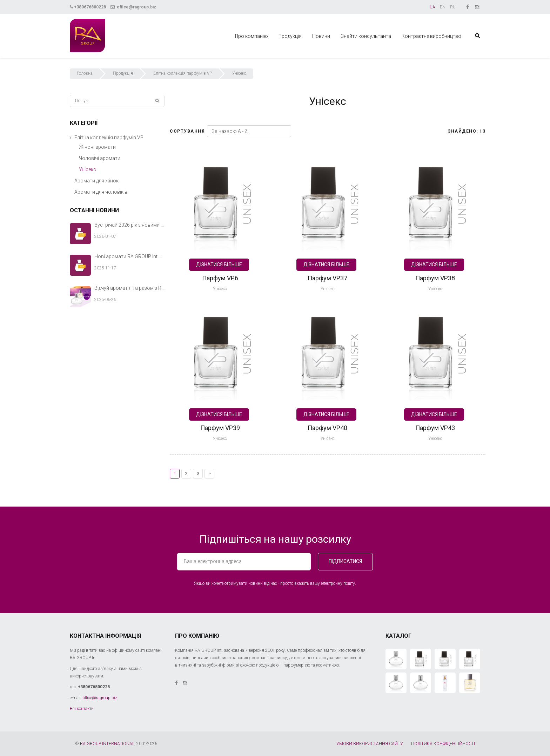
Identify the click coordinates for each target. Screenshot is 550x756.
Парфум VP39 (220, 428)
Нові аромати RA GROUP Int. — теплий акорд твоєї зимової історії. (129, 256)
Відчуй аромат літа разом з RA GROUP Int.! (129, 288)
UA (432, 7)
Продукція (290, 36)
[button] (71, 138)
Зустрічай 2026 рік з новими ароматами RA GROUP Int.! (129, 225)
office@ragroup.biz (133, 7)
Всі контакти (82, 709)
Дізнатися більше (219, 265)
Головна (85, 73)
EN (443, 7)
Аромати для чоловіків (101, 192)
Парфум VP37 (327, 278)
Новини (321, 36)
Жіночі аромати (97, 147)
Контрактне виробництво (431, 36)
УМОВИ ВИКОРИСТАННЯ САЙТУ (370, 744)
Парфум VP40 (327, 428)
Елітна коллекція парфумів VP (183, 73)
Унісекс (220, 289)
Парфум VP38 (435, 278)
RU (453, 7)
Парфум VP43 (435, 428)
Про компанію (251, 36)
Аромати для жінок (96, 181)
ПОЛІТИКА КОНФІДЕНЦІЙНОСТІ (443, 744)
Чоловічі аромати (100, 158)
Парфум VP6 (220, 278)
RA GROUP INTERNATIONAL (107, 744)
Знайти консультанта (366, 36)
